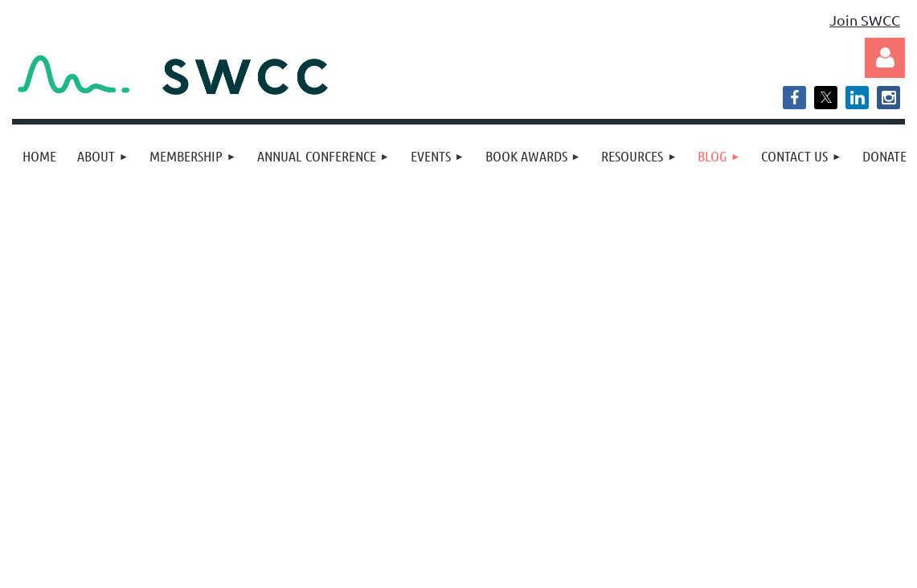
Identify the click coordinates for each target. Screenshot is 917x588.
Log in (885, 58)
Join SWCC (865, 20)
